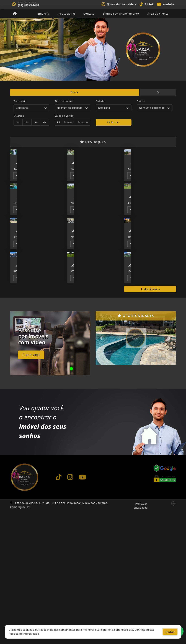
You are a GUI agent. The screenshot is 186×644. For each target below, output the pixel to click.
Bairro (141, 101)
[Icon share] (119, 4)
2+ (27, 122)
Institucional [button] (66, 14)
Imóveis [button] (44, 14)
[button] (102, 472)
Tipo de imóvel (64, 101)
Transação (20, 101)
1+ (18, 122)
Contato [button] (89, 14)
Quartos (19, 116)
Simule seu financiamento (121, 14)
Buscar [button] (113, 122)
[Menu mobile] (15, 14)
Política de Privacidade (24, 633)
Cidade (100, 101)
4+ (45, 122)
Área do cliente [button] (158, 14)
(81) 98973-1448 (29, 5)
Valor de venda (64, 116)
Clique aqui (31, 488)
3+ (36, 122)
